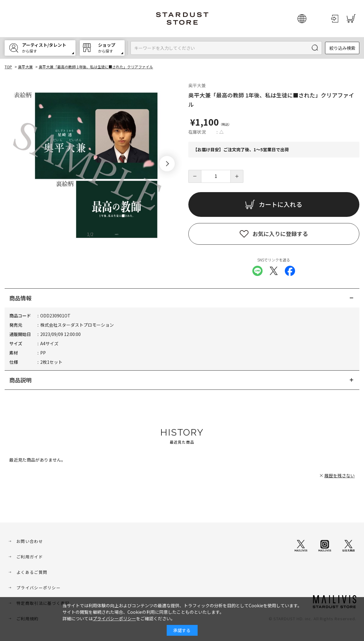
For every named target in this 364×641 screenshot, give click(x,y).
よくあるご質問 (32, 572)
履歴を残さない (340, 475)
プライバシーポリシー (39, 588)
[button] (167, 164)
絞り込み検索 (342, 48)
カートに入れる (280, 204)
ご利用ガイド (30, 557)
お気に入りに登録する (280, 234)
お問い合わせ (30, 541)
